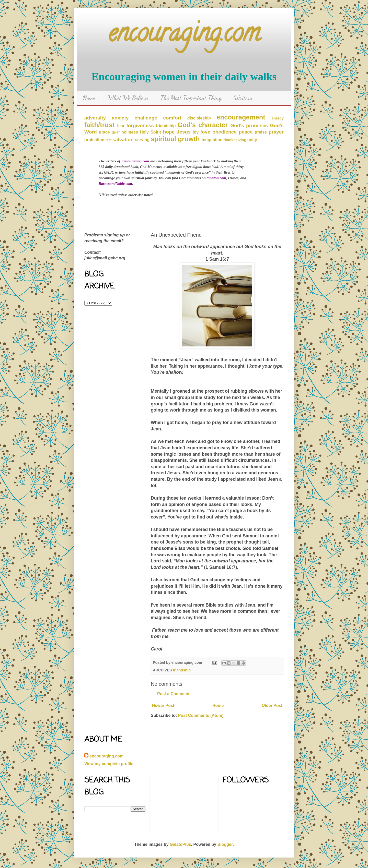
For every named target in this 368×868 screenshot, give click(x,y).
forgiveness (140, 125)
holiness (130, 132)
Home (89, 98)
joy (196, 132)
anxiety (120, 118)
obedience (225, 132)
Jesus (183, 132)
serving (142, 140)
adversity (95, 118)
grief (116, 132)
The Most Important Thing (191, 98)
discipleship (199, 118)
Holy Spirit (150, 132)
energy (278, 118)
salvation (123, 140)
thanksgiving (235, 140)
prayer (276, 132)
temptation (212, 140)
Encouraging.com (135, 161)
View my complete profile (109, 764)
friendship (166, 126)
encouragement (241, 117)
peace (246, 132)
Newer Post (163, 706)
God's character (203, 125)
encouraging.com (184, 36)
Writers (243, 98)
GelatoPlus (180, 844)
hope (169, 132)
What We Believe (128, 98)
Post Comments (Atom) (201, 715)
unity (252, 140)
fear (121, 126)
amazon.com (216, 178)
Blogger (225, 844)
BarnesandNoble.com (115, 184)
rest (108, 140)
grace (104, 132)
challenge (146, 118)
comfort (172, 118)
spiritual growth (175, 139)
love (205, 132)
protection (94, 140)
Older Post (272, 706)
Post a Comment (173, 694)
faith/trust (99, 125)
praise (261, 132)
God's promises (249, 125)
